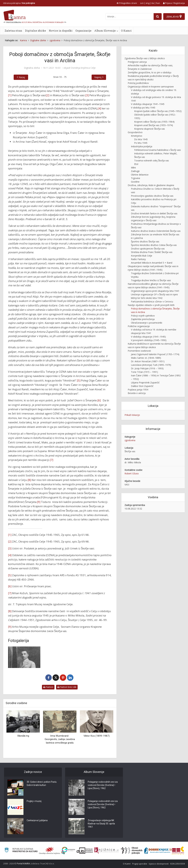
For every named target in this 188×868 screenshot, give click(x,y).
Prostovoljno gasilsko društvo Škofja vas (152, 196)
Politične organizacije (139, 326)
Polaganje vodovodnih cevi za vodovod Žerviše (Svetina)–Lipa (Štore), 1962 (103, 785)
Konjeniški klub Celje (142, 256)
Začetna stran (13, 31)
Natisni (48, 687)
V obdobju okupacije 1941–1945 (148, 104)
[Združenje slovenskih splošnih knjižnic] (106, 851)
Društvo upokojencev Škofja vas (148, 249)
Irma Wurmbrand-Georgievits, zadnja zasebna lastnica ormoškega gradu (60, 739)
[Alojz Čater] (24, 657)
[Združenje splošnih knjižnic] (178, 851)
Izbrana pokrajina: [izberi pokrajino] (19, 3)
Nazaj (22, 77)
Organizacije (83, 31)
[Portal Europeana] (68, 851)
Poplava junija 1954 (138, 390)
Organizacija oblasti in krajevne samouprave (151, 87)
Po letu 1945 (141, 143)
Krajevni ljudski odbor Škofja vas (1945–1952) (158, 111)
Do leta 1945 (141, 139)
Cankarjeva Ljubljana (37, 821)
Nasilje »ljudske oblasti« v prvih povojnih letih (151, 305)
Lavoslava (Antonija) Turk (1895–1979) (151, 365)
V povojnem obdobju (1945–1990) (149, 340)
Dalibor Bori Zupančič (142, 386)
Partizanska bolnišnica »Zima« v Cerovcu (152, 301)
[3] (87, 95)
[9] (39, 502)
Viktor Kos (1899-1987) (97, 736)
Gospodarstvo (135, 132)
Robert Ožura (132, 473)
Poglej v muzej (34, 801)
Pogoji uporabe (140, 864)
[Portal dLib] (85, 851)
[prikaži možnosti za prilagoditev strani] (127, 3)
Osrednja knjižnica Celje (83, 68)
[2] (47, 95)
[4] (99, 108)
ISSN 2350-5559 (177, 864)
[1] (10, 95)
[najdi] (158, 17)
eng (148, 3)
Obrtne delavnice (140, 175)
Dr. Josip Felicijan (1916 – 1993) (147, 368)
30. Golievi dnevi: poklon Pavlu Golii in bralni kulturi (42, 784)
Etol (136, 164)
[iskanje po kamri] (130, 17)
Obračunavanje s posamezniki (147, 323)
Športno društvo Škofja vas (145, 242)
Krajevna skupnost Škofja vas (150, 129)
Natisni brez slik (67, 687)
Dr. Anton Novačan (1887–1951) (148, 361)
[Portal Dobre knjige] (158, 851)
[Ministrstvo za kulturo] (21, 851)
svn (142, 3)
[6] (99, 400)
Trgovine (136, 178)
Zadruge (135, 171)
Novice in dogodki (61, 31)
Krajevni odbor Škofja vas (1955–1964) (154, 122)
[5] (79, 380)
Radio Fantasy (138, 259)
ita (153, 3)
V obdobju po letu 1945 (143, 108)
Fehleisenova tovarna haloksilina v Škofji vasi (157, 150)
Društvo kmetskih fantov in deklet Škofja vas (154, 213)
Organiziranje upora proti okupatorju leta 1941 (155, 291)
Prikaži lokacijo (132, 415)
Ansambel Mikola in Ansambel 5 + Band (152, 263)
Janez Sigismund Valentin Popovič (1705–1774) (155, 354)
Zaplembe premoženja (143, 319)
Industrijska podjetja (142, 146)
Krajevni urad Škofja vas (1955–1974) (154, 125)
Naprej (98, 77)
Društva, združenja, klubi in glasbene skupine (151, 185)
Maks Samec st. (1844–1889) (146, 358)
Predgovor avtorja (137, 62)
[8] (29, 480)
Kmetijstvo (137, 136)
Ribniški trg (23, 736)
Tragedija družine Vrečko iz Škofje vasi (151, 280)
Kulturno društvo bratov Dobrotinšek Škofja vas (156, 231)
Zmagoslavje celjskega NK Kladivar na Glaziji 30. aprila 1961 (101, 824)
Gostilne (135, 182)
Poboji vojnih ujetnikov (143, 316)
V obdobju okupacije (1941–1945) (148, 337)
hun (158, 3)
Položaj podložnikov (138, 83)
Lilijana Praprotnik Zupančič (145, 383)
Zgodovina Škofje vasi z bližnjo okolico (145, 58)
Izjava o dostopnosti (159, 864)
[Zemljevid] (174, 17)
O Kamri (126, 31)
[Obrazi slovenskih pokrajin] (132, 851)
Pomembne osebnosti (139, 351)
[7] (51, 460)
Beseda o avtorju (137, 393)
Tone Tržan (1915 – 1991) (144, 372)
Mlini (133, 168)
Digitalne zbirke (36, 31)
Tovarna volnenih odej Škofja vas (152, 160)
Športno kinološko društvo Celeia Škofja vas (154, 245)
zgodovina (130, 440)
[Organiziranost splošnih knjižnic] (50, 851)
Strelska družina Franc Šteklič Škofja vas (152, 252)
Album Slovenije (105, 31)
